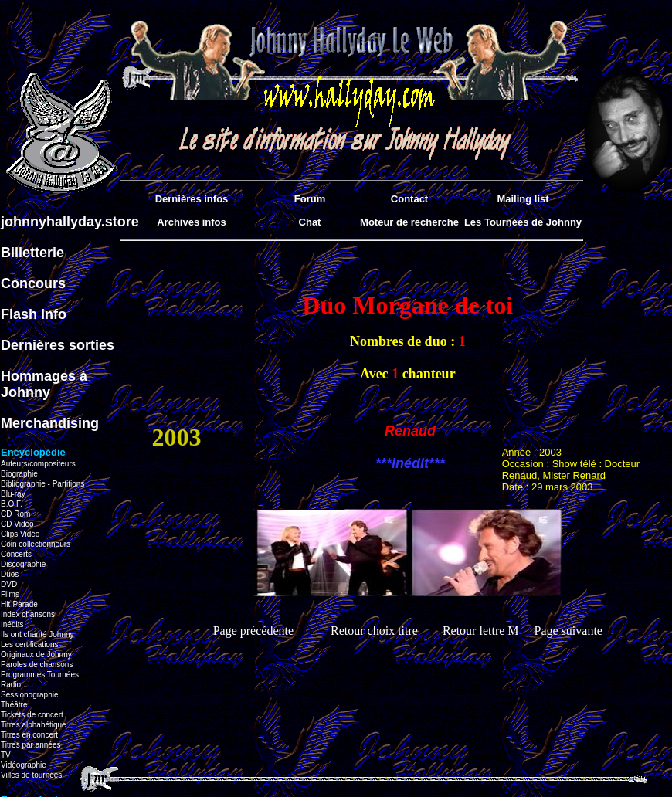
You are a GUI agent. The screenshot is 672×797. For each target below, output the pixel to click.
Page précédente (253, 631)
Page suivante (568, 631)
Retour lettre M (481, 631)
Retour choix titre (374, 631)
